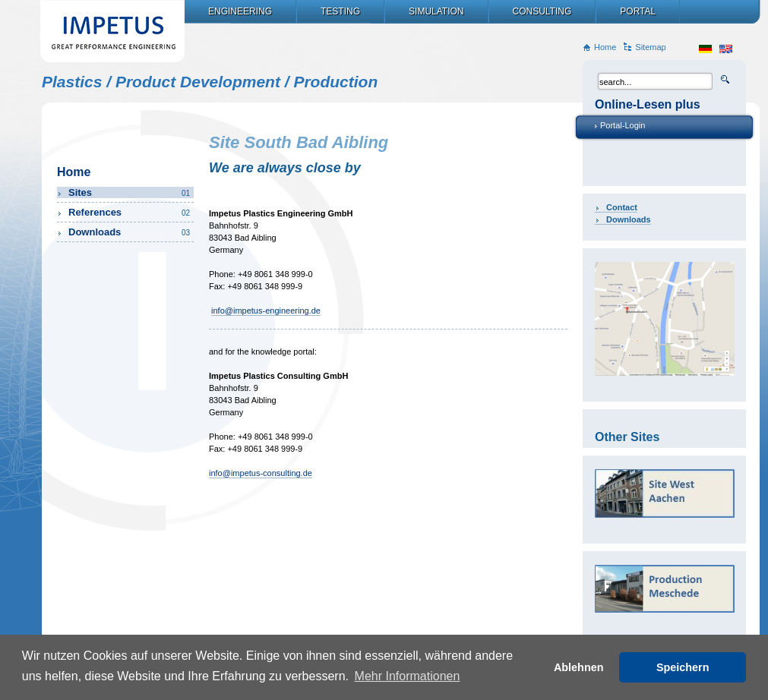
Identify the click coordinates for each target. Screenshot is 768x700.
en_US (726, 49)
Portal (638, 11)
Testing (340, 11)
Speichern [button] (683, 667)
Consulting (542, 11)
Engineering (240, 11)
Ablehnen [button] (579, 667)
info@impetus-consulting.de (261, 473)
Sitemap (650, 47)
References (130, 212)
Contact (622, 207)
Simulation (436, 11)
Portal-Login (623, 125)
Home (605, 47)
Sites (130, 192)
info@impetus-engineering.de (266, 311)
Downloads (629, 219)
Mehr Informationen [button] (408, 676)
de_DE (705, 49)
